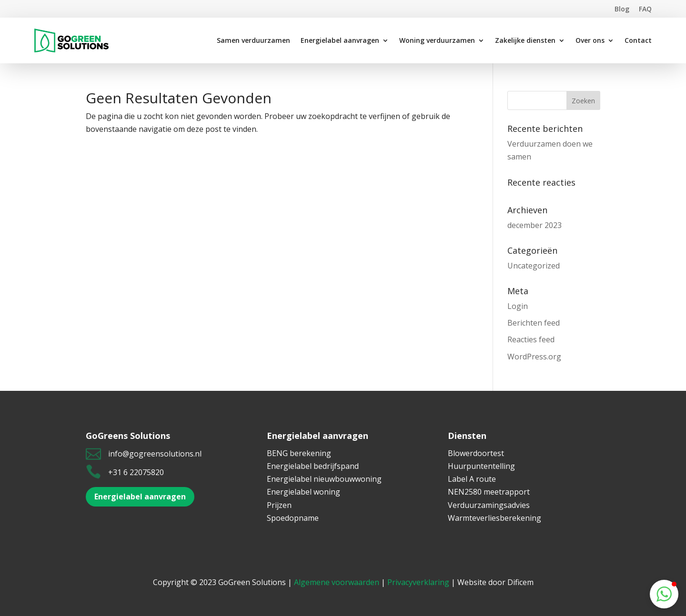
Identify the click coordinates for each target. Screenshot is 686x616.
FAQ (645, 9)
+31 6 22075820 (136, 472)
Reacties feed (531, 339)
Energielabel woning (303, 492)
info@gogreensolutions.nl (155, 454)
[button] (664, 594)
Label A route (472, 479)
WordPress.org (534, 357)
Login (518, 306)
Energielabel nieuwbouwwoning (324, 479)
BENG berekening (299, 453)
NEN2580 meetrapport (489, 492)
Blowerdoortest (476, 453)
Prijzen (279, 505)
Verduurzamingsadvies (489, 505)
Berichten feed (534, 323)
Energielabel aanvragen (140, 497)
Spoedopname (293, 518)
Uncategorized (534, 266)
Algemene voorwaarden (337, 582)
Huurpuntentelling (481, 466)
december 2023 (535, 225)
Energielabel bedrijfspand (313, 466)
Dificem (520, 582)
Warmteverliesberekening (494, 518)
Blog (622, 9)
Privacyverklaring (418, 582)
